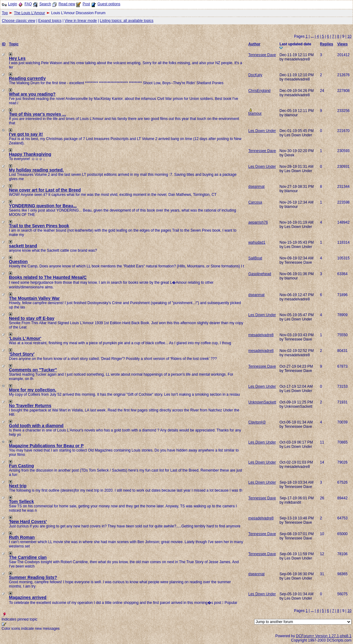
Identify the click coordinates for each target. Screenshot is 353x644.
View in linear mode (81, 21)
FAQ (28, 4)
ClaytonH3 (257, 422)
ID (4, 44)
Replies (327, 44)
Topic (14, 44)
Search (45, 4)
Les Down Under (262, 131)
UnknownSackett (262, 402)
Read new (67, 4)
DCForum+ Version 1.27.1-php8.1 (324, 636)
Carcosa (255, 202)
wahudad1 (257, 242)
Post (86, 4)
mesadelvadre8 (261, 335)
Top (5, 13)
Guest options (109, 4)
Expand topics (50, 21)
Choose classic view (19, 21)
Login (13, 4)
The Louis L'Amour (29, 13)
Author (254, 44)
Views (342, 44)
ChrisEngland (259, 91)
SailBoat (255, 258)
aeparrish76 (258, 222)
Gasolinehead (260, 274)
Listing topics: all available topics (126, 21)
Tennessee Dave (262, 55)
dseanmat (256, 187)
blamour (255, 114)
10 (349, 36)
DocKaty (255, 75)
